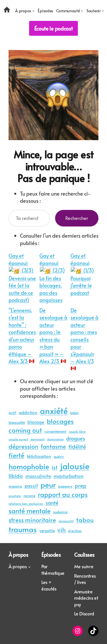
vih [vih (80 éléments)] (61, 529)
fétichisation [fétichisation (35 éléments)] (39, 456)
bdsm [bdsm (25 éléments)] (74, 412)
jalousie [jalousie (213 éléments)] (75, 465)
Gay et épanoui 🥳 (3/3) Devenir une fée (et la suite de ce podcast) (22, 277)
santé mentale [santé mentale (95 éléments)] (30, 510)
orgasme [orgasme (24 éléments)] (15, 486)
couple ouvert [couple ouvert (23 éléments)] (18, 439)
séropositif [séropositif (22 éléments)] (66, 520)
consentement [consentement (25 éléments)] (55, 431)
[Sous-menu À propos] (25, 11)
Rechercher (77, 218)
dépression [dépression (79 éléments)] (23, 446)
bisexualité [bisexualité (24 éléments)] (17, 422)
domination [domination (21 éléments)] (55, 439)
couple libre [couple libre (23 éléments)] (77, 431)
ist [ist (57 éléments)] (55, 467)
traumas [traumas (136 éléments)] (23, 529)
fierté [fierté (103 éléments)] (16, 455)
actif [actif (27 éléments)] (12, 412)
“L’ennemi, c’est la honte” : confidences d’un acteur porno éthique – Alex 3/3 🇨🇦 (22, 335)
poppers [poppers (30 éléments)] (65, 486)
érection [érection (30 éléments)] (75, 530)
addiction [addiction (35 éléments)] (28, 412)
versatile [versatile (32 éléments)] (47, 530)
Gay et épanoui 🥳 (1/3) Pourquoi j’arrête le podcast (84, 274)
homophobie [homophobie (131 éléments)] (29, 466)
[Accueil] (9, 11)
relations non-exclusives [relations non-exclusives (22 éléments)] (26, 503)
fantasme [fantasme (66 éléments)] (53, 446)
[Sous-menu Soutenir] (95, 11)
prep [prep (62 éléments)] (81, 485)
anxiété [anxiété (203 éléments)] (54, 410)
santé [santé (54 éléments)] (52, 502)
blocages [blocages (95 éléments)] (60, 421)
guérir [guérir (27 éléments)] (59, 456)
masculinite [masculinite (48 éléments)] (38, 475)
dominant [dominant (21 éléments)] (38, 439)
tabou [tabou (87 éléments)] (85, 519)
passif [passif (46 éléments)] (31, 485)
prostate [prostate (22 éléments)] (15, 495)
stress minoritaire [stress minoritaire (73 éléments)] (32, 519)
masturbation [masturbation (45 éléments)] (69, 475)
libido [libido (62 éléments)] (16, 475)
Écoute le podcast (53, 28)
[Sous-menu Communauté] (70, 11)
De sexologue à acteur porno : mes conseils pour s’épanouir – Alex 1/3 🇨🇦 (84, 339)
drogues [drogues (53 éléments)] (76, 438)
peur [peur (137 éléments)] (48, 484)
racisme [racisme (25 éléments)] (29, 495)
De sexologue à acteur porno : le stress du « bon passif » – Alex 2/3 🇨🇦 (53, 335)
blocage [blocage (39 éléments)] (36, 421)
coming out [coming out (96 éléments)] (25, 430)
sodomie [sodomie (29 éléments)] (60, 511)
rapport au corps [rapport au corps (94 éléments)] (63, 494)
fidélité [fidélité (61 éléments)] (77, 446)
